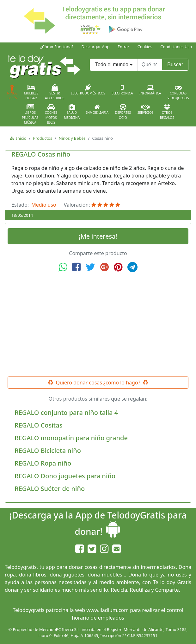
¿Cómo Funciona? (57, 47)
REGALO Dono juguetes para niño (65, 476)
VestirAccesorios (55, 92)
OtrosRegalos (167, 112)
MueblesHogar (31, 92)
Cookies (145, 47)
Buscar (175, 64)
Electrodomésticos (88, 90)
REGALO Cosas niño (41, 154)
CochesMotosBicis (51, 114)
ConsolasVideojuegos (178, 92)
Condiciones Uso (176, 47)
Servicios (146, 109)
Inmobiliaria (97, 109)
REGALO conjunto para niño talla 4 (66, 412)
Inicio (20, 138)
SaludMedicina (72, 112)
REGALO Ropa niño (43, 463)
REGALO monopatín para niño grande (71, 438)
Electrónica (122, 90)
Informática (150, 90)
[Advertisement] (98, 325)
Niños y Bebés (72, 138)
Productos (43, 138)
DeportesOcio (123, 112)
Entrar (123, 47)
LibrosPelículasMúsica (30, 114)
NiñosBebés (12, 92)
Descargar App (96, 47)
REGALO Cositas (38, 425)
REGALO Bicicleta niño (48, 451)
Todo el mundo (112, 64)
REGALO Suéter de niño (50, 489)
